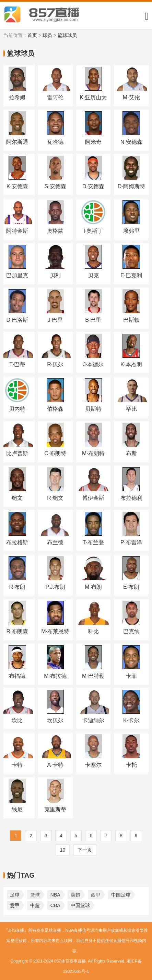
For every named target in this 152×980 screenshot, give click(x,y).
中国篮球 (80, 905)
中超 (35, 905)
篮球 (35, 895)
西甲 (96, 895)
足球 (15, 895)
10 (63, 850)
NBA (55, 895)
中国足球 (121, 895)
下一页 (85, 850)
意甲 (15, 905)
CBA (55, 905)
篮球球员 (67, 35)
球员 (47, 35)
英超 (75, 895)
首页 (32, 35)
